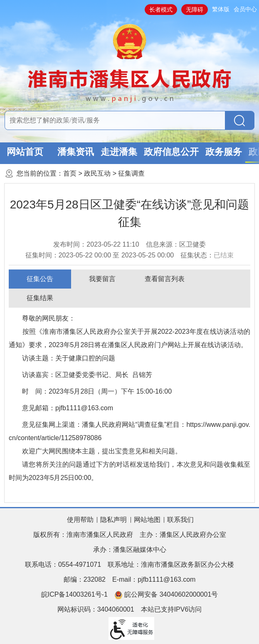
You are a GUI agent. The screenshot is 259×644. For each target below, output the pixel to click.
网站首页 (25, 152)
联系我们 (180, 520)
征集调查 (131, 173)
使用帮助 (80, 520)
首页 (70, 173)
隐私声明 (113, 520)
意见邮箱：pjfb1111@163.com (68, 408)
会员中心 (245, 9)
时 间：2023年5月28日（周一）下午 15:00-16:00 (97, 391)
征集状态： (207, 255)
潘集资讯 (76, 152)
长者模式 (161, 10)
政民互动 (97, 173)
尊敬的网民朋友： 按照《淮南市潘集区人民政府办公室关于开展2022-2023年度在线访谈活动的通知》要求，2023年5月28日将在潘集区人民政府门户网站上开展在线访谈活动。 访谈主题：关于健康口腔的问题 (129, 338)
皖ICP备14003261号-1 (74, 594)
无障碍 (195, 10)
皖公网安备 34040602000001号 (166, 595)
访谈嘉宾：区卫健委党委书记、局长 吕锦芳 (87, 375)
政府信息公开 (171, 152)
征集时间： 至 (100, 255)
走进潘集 (119, 152)
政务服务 (224, 152)
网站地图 (147, 520)
